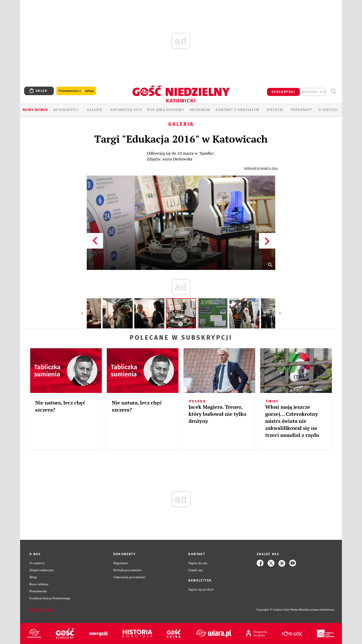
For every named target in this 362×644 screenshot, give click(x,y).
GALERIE (95, 110)
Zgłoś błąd (41, 610)
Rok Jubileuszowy (165, 110)
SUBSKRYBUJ (283, 92)
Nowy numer (35, 110)
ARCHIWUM (200, 110)
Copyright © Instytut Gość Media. (278, 610)
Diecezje (275, 110)
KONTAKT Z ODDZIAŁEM (237, 110)
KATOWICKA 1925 (126, 110)
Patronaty (302, 110)
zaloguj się (314, 92)
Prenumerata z (76, 91)
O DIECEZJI (328, 110)
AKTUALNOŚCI (66, 110)
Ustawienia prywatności (129, 577)
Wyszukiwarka (333, 91)
